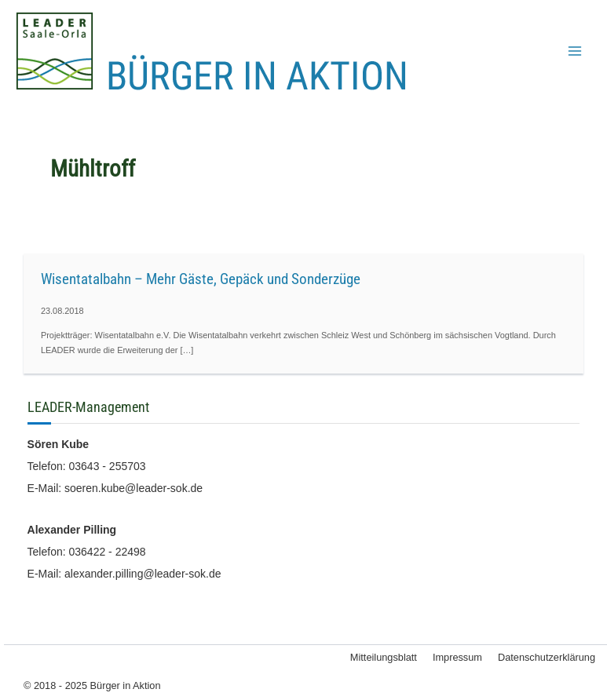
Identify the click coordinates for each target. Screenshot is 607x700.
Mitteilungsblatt (384, 657)
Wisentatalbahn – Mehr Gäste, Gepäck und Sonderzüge (201, 279)
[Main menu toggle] (575, 51)
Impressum (457, 657)
